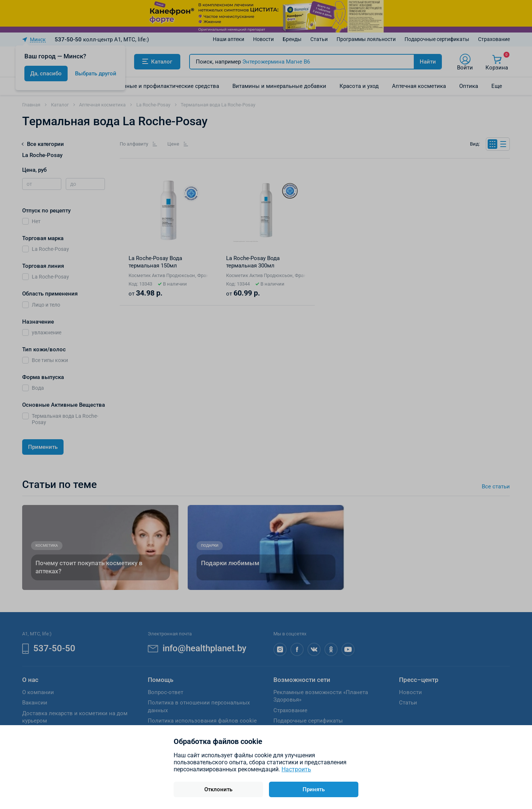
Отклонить (218, 789)
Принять (314, 789)
